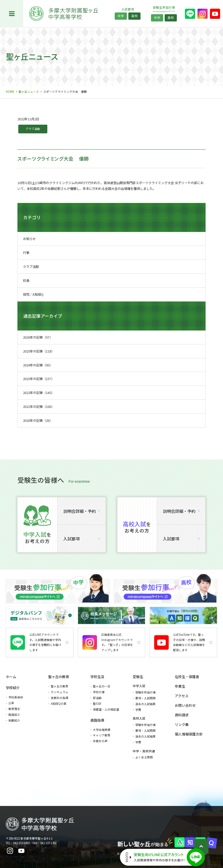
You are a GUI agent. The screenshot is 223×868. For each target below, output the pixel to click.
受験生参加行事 (145, 692)
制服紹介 (14, 720)
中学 (121, 16)
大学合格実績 (102, 730)
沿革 (11, 703)
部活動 (97, 698)
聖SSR (97, 704)
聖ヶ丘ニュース (29, 92)
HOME (10, 92)
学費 (138, 710)
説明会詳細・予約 (82, 511)
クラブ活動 (33, 129)
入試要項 (82, 539)
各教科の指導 (60, 698)
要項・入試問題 (145, 698)
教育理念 (14, 709)
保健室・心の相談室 (106, 709)
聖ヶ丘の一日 (102, 686)
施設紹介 (14, 715)
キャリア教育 (102, 735)
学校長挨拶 (16, 697)
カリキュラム (60, 692)
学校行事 (99, 692)
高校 (134, 16)
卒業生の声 (100, 741)
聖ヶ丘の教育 (60, 686)
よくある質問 (144, 757)
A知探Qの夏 (59, 704)
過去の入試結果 (145, 704)
